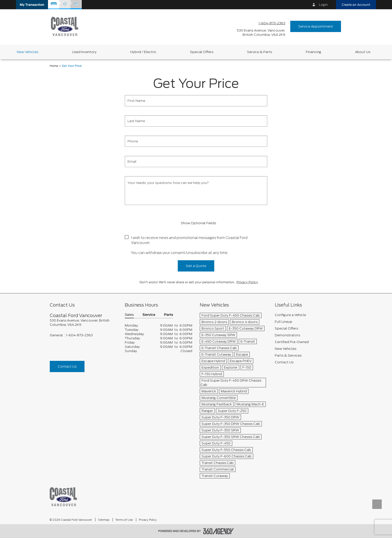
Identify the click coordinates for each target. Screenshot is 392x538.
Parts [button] (168, 315)
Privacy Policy (247, 282)
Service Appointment (316, 26)
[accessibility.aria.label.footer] (218, 531)
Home (54, 66)
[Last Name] (196, 121)
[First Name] (196, 101)
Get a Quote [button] (196, 266)
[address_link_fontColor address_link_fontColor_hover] (261, 33)
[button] (32, 5)
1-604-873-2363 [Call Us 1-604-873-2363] (272, 23)
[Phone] (196, 141)
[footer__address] (83, 323)
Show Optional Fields (196, 223)
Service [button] (149, 315)
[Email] (196, 162)
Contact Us (67, 366)
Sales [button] (129, 315)
